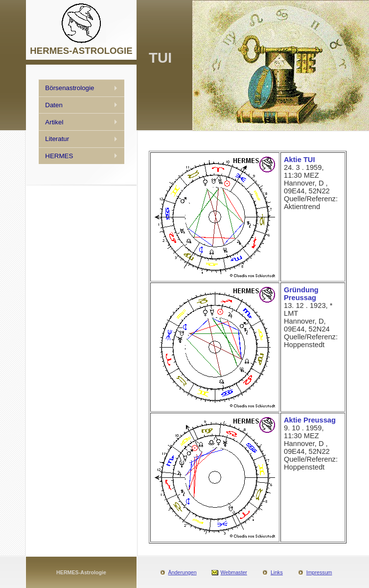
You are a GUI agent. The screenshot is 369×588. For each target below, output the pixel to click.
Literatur (57, 139)
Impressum (319, 572)
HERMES (59, 156)
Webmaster (234, 572)
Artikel (54, 122)
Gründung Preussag (301, 294)
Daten (54, 105)
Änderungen (183, 572)
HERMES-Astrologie (81, 572)
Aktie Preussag (310, 420)
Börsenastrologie (69, 88)
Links (277, 572)
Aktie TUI (300, 160)
